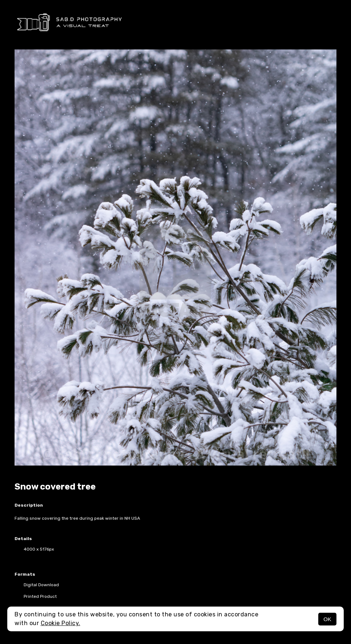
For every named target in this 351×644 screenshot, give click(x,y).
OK (327, 619)
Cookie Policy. (61, 623)
